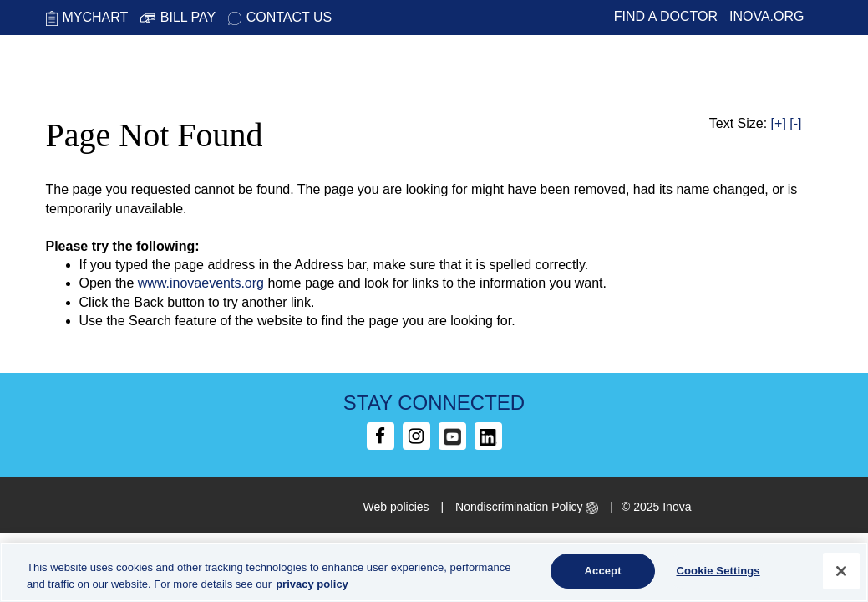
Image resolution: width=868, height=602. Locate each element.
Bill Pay (178, 17)
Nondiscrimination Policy (527, 507)
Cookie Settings (718, 571)
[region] (434, 572)
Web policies (396, 507)
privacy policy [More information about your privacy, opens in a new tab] (312, 584)
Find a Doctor (666, 16)
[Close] (841, 571)
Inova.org (767, 16)
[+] (779, 123)
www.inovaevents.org (201, 283)
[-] (795, 123)
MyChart (87, 17)
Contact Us (280, 17)
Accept (603, 571)
